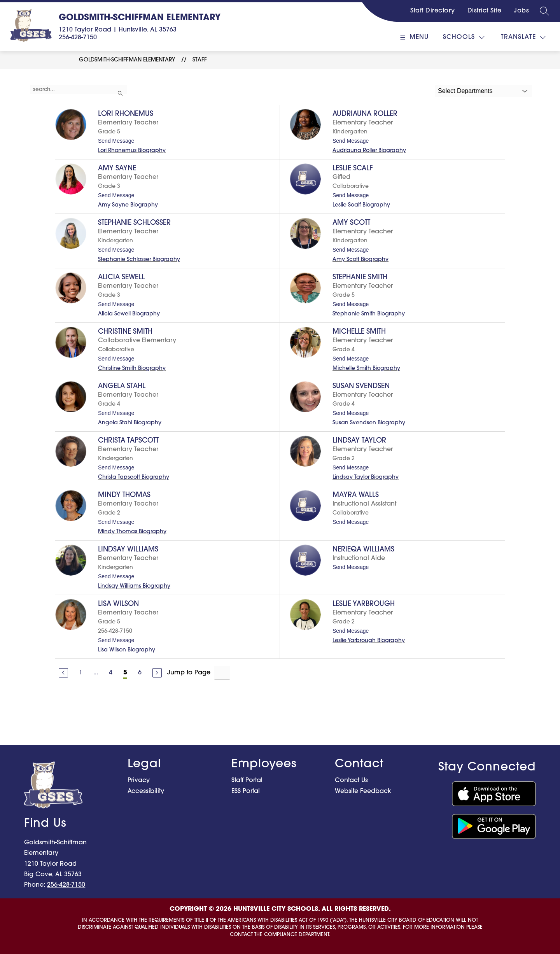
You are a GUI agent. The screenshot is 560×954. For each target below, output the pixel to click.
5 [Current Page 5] (125, 673)
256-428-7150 (78, 38)
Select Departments (465, 91)
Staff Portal (247, 781)
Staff (200, 60)
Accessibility (146, 791)
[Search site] (544, 11)
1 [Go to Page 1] (81, 673)
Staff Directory (433, 11)
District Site (485, 11)
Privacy (139, 781)
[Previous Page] (63, 673)
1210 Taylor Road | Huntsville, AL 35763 (118, 30)
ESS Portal (246, 791)
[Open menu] (413, 38)
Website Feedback (363, 791)
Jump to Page (189, 673)
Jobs (521, 11)
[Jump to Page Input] (222, 673)
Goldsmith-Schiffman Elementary (127, 60)
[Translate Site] (523, 38)
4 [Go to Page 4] (111, 673)
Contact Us (351, 781)
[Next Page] (157, 673)
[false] (79, 89)
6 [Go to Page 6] (140, 673)
